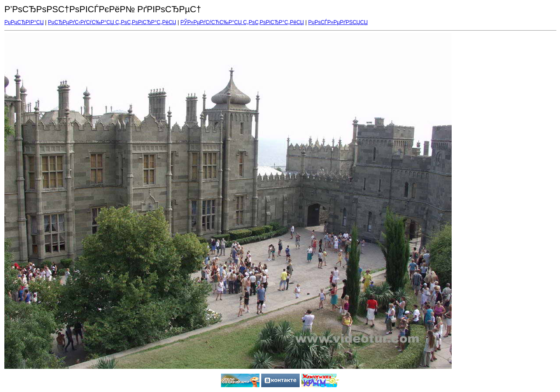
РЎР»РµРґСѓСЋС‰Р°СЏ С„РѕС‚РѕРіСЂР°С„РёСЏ (242, 22)
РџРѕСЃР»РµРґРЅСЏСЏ (338, 22)
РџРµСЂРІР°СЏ (24, 22)
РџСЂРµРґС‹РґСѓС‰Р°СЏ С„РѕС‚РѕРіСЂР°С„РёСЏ (112, 22)
